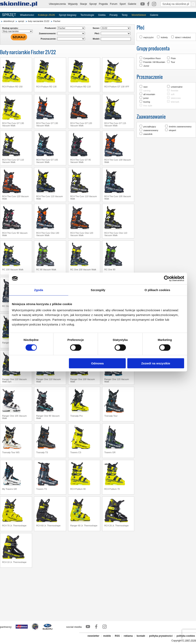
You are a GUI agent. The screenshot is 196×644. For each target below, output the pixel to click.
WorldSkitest (139, 15)
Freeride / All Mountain (154, 62)
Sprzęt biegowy (68, 15)
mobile (107, 636)
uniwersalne (177, 87)
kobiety (164, 37)
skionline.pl (9, 21)
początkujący (150, 127)
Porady (114, 15)
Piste (173, 58)
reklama (128, 636)
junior (146, 98)
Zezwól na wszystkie (156, 363)
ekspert (172, 130)
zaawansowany (151, 130)
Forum (114, 4)
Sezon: (96, 28)
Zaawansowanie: (48, 33)
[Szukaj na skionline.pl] (193, 4)
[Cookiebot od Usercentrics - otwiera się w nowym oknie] (167, 278)
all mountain (149, 94)
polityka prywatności (161, 636)
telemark (175, 102)
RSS (117, 636)
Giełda (102, 15)
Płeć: (97, 33)
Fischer (57, 21)
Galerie (132, 4)
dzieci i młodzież (183, 37)
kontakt (141, 636)
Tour (173, 62)
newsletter (93, 636)
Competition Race (152, 58)
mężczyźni (148, 37)
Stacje (83, 4)
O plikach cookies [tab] (157, 290)
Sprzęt (93, 4)
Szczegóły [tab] (98, 290)
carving (147, 91)
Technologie (87, 15)
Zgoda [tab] (39, 290)
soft (173, 94)
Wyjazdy (73, 4)
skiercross (176, 98)
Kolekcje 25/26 (46, 15)
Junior (146, 66)
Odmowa (97, 363)
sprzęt (21, 21)
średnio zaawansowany (180, 127)
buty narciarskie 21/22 (39, 21)
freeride (175, 91)
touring (147, 102)
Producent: (50, 28)
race (145, 87)
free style (148, 106)
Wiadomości (27, 15)
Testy (125, 15)
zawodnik (148, 134)
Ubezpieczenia (57, 4)
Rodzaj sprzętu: (10, 28)
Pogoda (103, 4)
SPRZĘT (9, 15)
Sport (123, 4)
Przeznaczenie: (48, 39)
